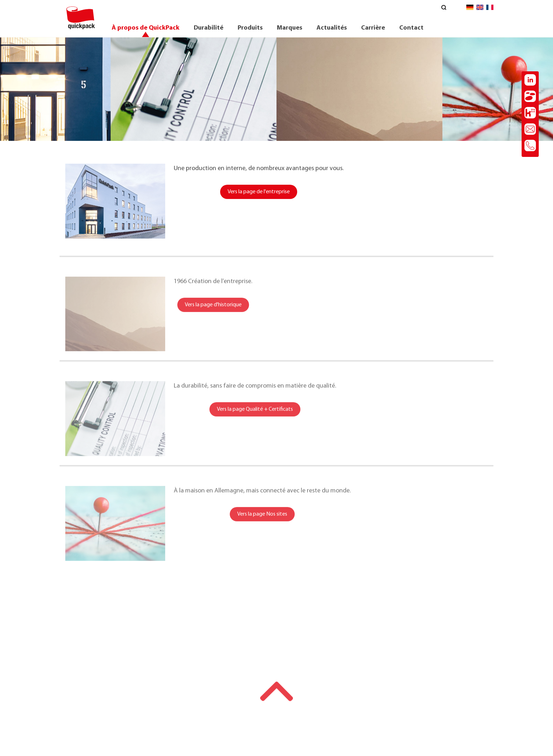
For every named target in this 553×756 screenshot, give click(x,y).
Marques (290, 28)
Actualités (332, 28)
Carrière (373, 28)
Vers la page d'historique (213, 313)
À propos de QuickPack (146, 28)
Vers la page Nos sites (262, 522)
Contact (411, 28)
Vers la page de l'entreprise (259, 192)
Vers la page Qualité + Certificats (255, 417)
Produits (250, 28)
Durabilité (209, 28)
